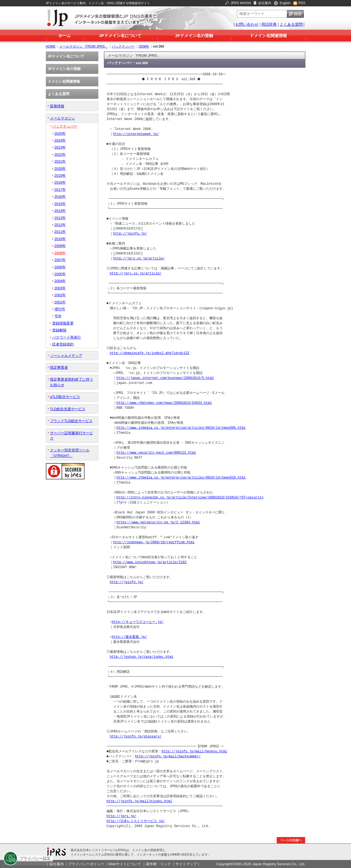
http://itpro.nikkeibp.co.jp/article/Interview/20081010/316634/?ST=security (190, 497)
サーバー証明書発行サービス (72, 436)
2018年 (60, 182)
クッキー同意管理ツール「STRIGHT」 (70, 453)
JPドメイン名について (120, 36)
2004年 (60, 281)
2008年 (144, 46)
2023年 (60, 147)
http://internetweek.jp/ (136, 134)
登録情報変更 (63, 323)
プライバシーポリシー (86, 864)
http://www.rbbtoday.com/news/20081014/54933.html (164, 403)
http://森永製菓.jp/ (129, 637)
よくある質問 (291, 24)
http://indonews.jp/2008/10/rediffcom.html (154, 542)
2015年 (60, 204)
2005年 (60, 274)
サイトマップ (186, 864)
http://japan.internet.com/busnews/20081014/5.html (165, 378)
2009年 (60, 246)
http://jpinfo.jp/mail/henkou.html (194, 751)
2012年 (60, 225)
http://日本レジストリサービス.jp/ (136, 821)
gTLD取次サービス (65, 397)
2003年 (60, 288)
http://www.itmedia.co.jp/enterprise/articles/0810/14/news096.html (181, 428)
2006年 (60, 267)
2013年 (60, 218)
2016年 (60, 197)
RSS (302, 3)
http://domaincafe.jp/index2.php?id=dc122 (150, 353)
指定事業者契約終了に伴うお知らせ (72, 382)
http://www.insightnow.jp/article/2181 (150, 562)
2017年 (60, 190)
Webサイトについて (125, 864)
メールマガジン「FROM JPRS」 (84, 46)
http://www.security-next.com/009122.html (156, 453)
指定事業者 (59, 367)
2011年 (60, 232)
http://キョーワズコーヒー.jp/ (138, 622)
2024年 (60, 140)
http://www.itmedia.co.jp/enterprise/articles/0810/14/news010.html (181, 478)
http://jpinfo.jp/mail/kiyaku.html (139, 801)
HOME (51, 46)
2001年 (60, 302)
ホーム (64, 36)
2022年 (60, 154)
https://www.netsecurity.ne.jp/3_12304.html (158, 522)
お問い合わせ (247, 24)
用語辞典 (269, 24)
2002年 (60, 295)
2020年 (60, 169)
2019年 (60, 176)
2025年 (60, 133)
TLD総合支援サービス (68, 409)
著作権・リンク (158, 864)
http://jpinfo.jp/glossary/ (136, 736)
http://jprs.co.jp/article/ (139, 258)
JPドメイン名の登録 (194, 36)
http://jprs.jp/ (122, 816)
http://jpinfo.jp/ (130, 234)
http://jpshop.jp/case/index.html (142, 657)
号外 (58, 316)
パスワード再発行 (67, 337)
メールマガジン (63, 118)
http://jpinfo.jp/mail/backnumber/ (168, 756)
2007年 (60, 260)
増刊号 (60, 309)
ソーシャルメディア (66, 356)
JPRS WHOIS (241, 3)
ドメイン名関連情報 (268, 36)
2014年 (60, 211)
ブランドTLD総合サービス (71, 421)
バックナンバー (123, 46)
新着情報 (57, 106)
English (285, 3)
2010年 (60, 239)
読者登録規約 (63, 344)
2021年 (60, 161)
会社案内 (265, 3)
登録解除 (59, 330)
